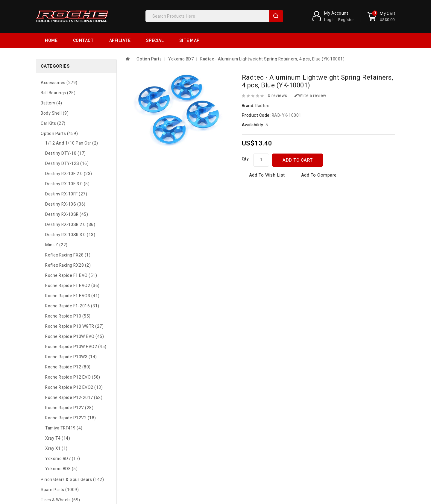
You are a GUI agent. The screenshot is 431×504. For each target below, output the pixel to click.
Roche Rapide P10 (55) (68, 316)
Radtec (262, 106)
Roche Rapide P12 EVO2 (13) (74, 387)
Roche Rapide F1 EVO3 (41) (72, 296)
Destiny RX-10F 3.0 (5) (67, 184)
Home (51, 41)
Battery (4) (51, 103)
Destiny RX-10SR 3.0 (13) (70, 235)
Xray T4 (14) (58, 438)
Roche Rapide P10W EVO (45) (75, 337)
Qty (245, 159)
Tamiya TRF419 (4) (64, 428)
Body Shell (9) (55, 113)
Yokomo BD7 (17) (63, 459)
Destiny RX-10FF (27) (66, 194)
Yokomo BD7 (181, 59)
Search (276, 16)
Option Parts (149, 59)
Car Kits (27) (53, 123)
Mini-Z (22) (56, 245)
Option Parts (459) (59, 134)
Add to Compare (319, 175)
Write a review (310, 96)
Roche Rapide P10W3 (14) (71, 357)
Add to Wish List (267, 175)
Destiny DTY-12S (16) (67, 164)
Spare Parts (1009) (60, 490)
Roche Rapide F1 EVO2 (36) (72, 286)
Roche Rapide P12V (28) (69, 408)
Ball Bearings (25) (58, 93)
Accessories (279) (59, 83)
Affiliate (120, 41)
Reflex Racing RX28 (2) (68, 265)
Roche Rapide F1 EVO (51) (71, 275)
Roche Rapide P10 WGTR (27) (74, 326)
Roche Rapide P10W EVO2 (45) (76, 347)
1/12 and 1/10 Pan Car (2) (72, 143)
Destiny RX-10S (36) (65, 204)
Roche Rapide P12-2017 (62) (74, 398)
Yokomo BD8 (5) (61, 469)
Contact (84, 41)
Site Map (189, 41)
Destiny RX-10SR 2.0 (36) (70, 225)
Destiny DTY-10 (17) (66, 153)
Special (155, 41)
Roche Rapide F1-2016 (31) (72, 306)
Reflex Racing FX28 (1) (68, 255)
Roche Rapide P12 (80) (68, 367)
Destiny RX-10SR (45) (67, 214)
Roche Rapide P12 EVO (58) (73, 377)
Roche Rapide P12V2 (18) (71, 418)
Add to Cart (298, 160)
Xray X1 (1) (56, 448)
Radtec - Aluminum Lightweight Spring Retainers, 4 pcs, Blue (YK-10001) (272, 59)
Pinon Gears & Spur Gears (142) (72, 480)
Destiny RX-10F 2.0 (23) (69, 174)
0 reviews (278, 96)
